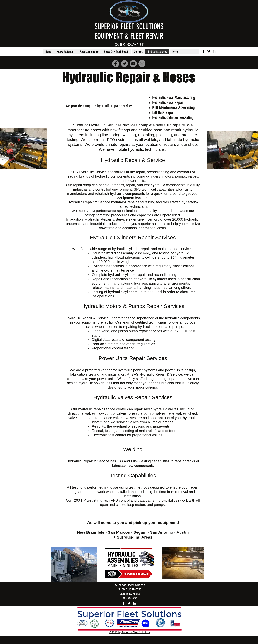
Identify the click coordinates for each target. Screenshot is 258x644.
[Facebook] (116, 64)
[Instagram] (142, 64)
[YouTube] (133, 64)
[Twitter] (124, 64)
